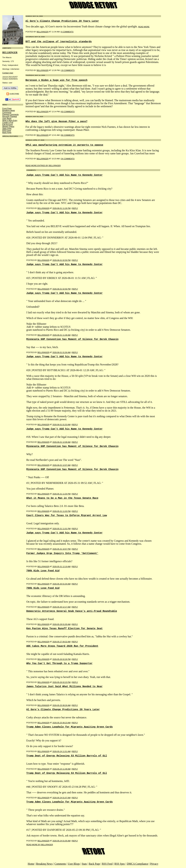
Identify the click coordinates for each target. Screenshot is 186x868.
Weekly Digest (8, 126)
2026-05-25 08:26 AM (61, 705)
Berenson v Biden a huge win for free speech (56, 80)
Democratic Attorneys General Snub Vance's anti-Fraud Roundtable (72, 611)
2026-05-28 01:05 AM (61, 624)
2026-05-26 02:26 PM (61, 659)
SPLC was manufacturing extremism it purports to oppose (64, 145)
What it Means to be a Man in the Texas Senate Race (62, 498)
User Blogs (7, 118)
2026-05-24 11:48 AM (61, 769)
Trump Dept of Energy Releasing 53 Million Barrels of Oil (67, 756)
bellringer (10, 53)
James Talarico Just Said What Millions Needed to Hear (64, 686)
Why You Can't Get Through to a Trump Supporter (59, 663)
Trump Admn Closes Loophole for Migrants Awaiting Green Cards (69, 727)
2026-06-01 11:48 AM (61, 335)
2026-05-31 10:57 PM (61, 549)
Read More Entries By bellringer (43, 166)
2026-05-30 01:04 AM (61, 584)
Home (31, 864)
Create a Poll (8, 122)
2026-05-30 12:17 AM (61, 607)
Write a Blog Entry (10, 120)
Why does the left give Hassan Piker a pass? (56, 121)
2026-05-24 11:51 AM (61, 751)
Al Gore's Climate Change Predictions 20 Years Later (62, 21)
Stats (84, 864)
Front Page (7, 108)
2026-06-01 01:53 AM (61, 425)
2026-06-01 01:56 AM (61, 352)
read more (144, 27)
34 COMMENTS (68, 159)
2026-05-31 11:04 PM (61, 494)
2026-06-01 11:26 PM (61, 208)
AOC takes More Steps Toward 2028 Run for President (62, 646)
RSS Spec (120, 864)
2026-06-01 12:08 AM (61, 442)
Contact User (8, 73)
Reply (75, 208)
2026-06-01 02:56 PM (61, 289)
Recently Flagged (10, 116)
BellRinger (43, 32)
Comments (7, 112)
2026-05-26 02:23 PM (61, 682)
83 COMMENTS (68, 112)
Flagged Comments (10, 114)
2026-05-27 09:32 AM (61, 642)
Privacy (154, 864)
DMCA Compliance (137, 864)
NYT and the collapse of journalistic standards (59, 42)
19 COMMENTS (68, 70)
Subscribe (14, 94)
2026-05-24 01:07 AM (61, 798)
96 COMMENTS (68, 135)
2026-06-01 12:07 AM (61, 465)
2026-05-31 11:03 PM (61, 511)
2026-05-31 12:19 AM (61, 567)
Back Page (7, 132)
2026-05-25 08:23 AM (61, 723)
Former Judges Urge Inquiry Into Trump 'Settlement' (62, 553)
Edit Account (7, 124)
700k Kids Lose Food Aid (43, 571)
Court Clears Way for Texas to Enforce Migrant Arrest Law (67, 515)
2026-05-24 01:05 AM (61, 841)
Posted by (32, 208)
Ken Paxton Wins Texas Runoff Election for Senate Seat (64, 628)
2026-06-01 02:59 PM (61, 260)
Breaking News (9, 110)
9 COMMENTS (67, 32)
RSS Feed (7, 130)
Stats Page (7, 128)
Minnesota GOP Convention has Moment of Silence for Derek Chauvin (72, 339)
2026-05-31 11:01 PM (61, 529)
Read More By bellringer (40, 845)
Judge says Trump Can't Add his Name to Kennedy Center (64, 175)
